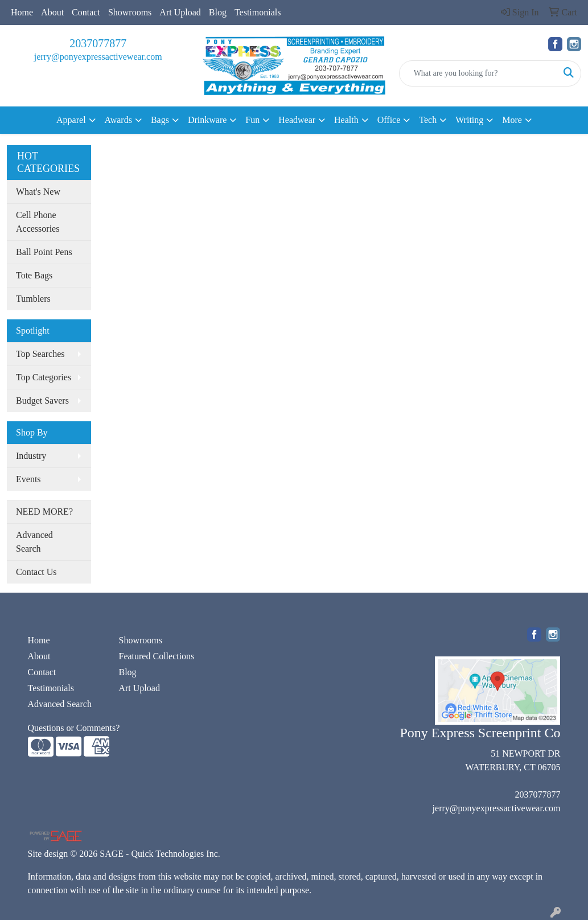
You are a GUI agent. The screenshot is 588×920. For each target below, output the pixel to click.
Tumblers (33, 299)
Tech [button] (428, 120)
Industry (31, 456)
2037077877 (98, 43)
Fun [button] (252, 120)
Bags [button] (160, 120)
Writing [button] (469, 120)
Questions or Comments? (74, 728)
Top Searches (40, 354)
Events (28, 479)
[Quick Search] (478, 73)
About (52, 12)
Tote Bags (34, 275)
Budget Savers (42, 401)
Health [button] (346, 120)
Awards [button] (118, 120)
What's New (38, 192)
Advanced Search (34, 542)
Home (22, 12)
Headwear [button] (297, 120)
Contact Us (36, 572)
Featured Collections (156, 656)
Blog (218, 12)
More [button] (512, 120)
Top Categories (44, 377)
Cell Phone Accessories (38, 222)
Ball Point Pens (44, 252)
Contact (86, 12)
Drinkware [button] (207, 120)
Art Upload (180, 12)
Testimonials (258, 12)
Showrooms (130, 12)
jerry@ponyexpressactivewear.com (98, 57)
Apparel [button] (71, 120)
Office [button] (389, 120)
